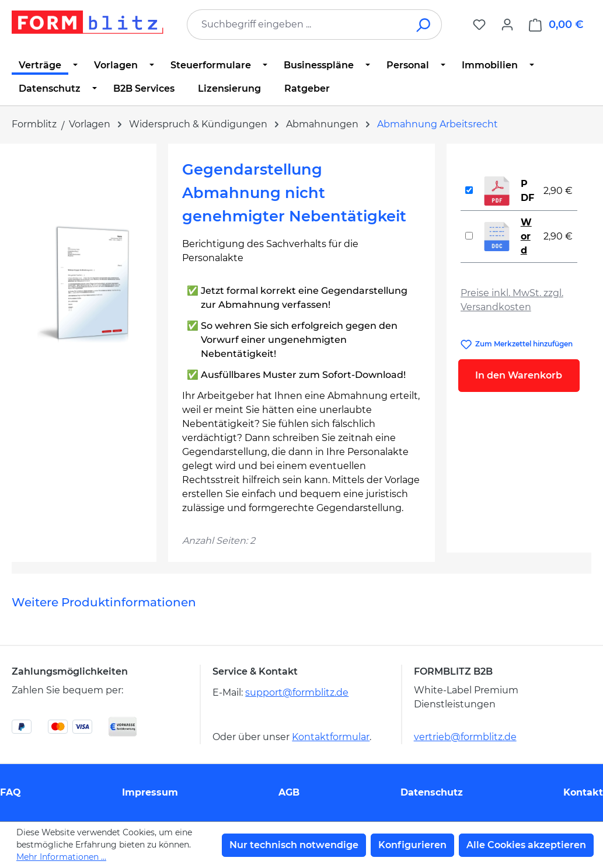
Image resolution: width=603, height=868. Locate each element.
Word (526, 236)
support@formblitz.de (297, 692)
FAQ (11, 792)
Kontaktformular (331, 737)
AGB (289, 792)
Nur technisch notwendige (294, 845)
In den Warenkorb (519, 375)
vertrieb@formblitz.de (465, 737)
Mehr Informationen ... (61, 857)
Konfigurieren (412, 845)
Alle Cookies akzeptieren (526, 845)
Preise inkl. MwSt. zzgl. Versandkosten (512, 300)
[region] (84, 283)
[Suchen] (424, 25)
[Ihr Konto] (507, 25)
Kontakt (583, 792)
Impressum (150, 792)
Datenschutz (432, 792)
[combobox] (297, 25)
